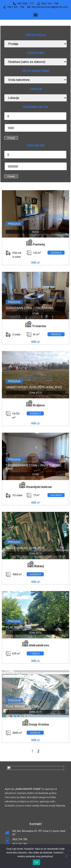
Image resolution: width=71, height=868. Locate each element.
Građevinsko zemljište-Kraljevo (34, 387)
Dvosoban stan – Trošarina (29, 308)
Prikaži (11, 138)
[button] (35, 15)
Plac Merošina (18, 627)
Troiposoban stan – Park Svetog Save (34, 467)
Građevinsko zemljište (25, 548)
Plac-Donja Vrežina (22, 706)
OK (36, 862)
